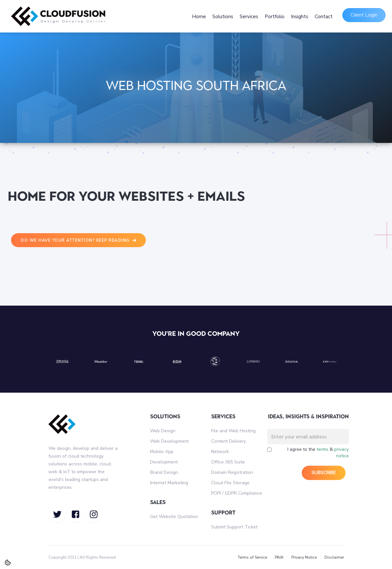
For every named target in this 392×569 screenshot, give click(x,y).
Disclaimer (334, 557)
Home (199, 17)
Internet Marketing (169, 483)
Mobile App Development (164, 457)
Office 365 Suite (228, 462)
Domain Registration (232, 472)
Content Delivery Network (228, 446)
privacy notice (341, 453)
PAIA (279, 557)
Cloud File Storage (230, 483)
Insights (300, 17)
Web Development (169, 441)
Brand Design (164, 472)
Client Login (364, 15)
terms (322, 449)
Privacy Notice (304, 557)
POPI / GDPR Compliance (237, 493)
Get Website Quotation (174, 517)
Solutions (223, 17)
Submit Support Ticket (234, 527)
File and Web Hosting (233, 431)
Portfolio (275, 17)
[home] (98, 16)
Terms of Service (252, 557)
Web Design (163, 431)
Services (249, 17)
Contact (324, 17)
